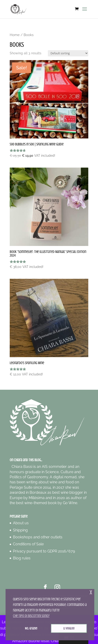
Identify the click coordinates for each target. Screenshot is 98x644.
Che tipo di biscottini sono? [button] (31, 616)
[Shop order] (68, 53)
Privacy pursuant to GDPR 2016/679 (44, 551)
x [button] (91, 592)
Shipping (20, 530)
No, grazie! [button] (31, 628)
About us (21, 523)
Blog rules (22, 558)
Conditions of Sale (28, 544)
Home (15, 35)
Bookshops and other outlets (38, 537)
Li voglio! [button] (69, 628)
